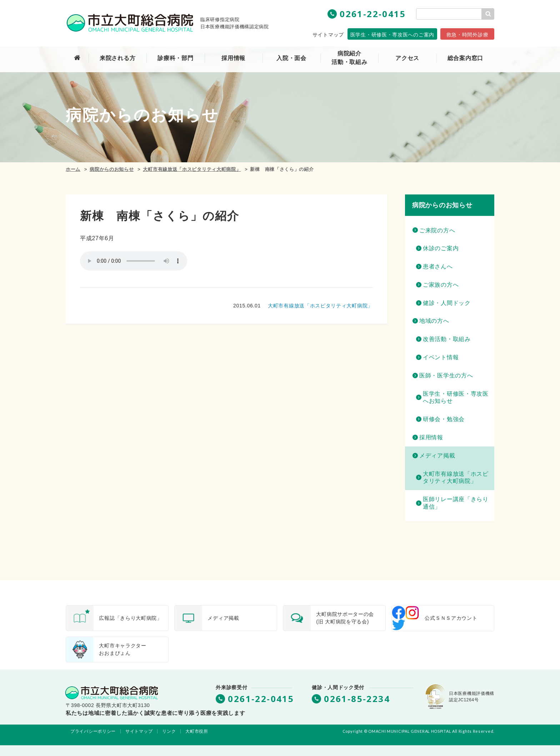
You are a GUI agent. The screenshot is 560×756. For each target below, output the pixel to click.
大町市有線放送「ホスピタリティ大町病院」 (192, 169)
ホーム (73, 169)
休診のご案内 (441, 248)
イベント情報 (441, 357)
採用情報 (431, 437)
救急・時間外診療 (467, 35)
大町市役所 (197, 731)
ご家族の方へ (441, 285)
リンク (169, 731)
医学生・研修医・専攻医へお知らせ (456, 397)
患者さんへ (438, 266)
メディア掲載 (437, 456)
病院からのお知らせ (112, 169)
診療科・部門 (175, 58)
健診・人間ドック (447, 303)
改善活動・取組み (447, 339)
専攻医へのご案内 (392, 35)
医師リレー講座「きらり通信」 (456, 503)
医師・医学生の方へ (446, 375)
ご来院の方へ (437, 230)
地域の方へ (434, 321)
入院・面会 (291, 58)
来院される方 (117, 58)
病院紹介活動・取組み (349, 58)
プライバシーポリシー (93, 731)
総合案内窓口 (465, 58)
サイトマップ (328, 35)
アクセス (407, 58)
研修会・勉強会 (444, 419)
